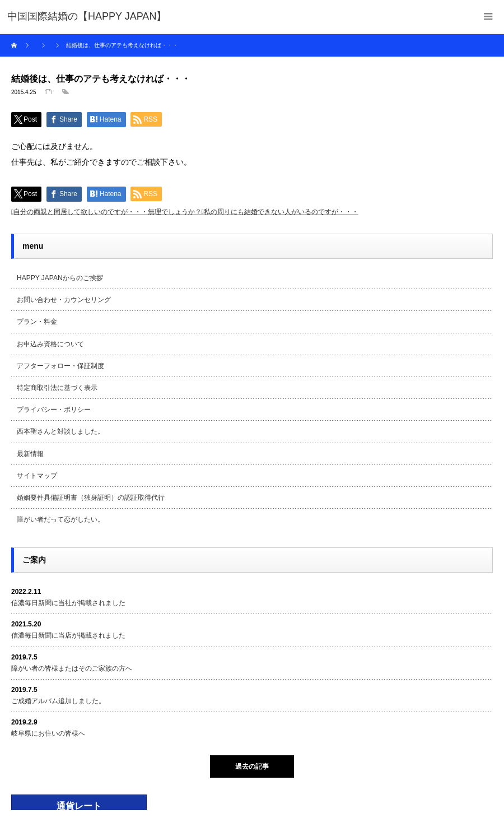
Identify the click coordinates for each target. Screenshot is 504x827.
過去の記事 (252, 766)
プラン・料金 (37, 322)
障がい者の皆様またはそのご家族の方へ (72, 668)
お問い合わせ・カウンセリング (64, 300)
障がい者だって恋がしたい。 (60, 519)
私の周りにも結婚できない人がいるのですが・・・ (281, 212)
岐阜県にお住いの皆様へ (48, 733)
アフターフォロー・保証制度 (60, 366)
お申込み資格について (50, 344)
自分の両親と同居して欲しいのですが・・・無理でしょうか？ (108, 212)
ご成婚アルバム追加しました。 (58, 701)
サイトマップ (37, 476)
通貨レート (79, 806)
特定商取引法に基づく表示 (57, 388)
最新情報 (30, 454)
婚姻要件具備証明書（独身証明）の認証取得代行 (91, 498)
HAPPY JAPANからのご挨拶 (60, 278)
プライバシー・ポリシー (54, 410)
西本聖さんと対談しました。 (60, 431)
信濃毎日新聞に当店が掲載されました (68, 635)
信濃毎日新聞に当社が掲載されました (68, 603)
